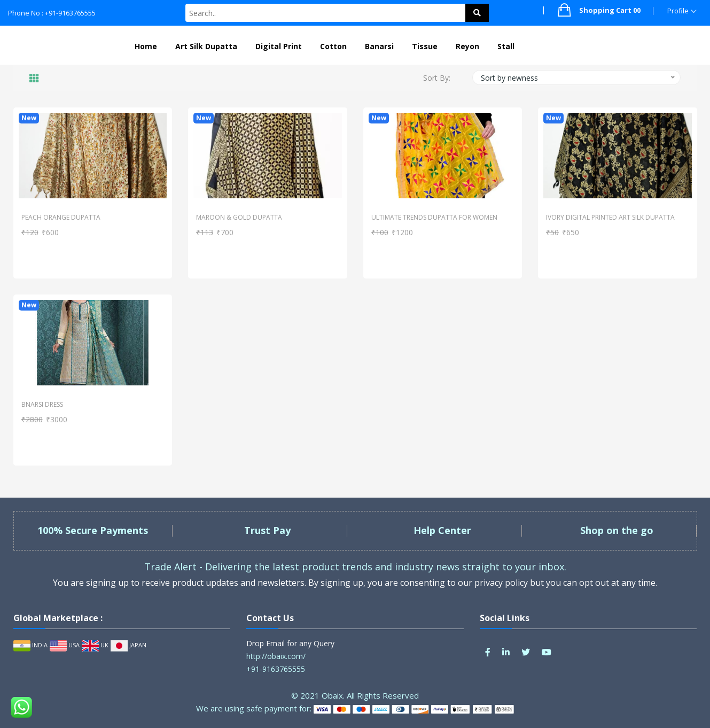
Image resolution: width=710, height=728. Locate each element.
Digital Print (279, 46)
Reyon (467, 46)
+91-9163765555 (276, 669)
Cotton (333, 46)
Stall (506, 46)
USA (65, 645)
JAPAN (128, 645)
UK (95, 645)
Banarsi (379, 46)
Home (146, 46)
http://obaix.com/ (276, 656)
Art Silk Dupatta (206, 46)
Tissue (425, 46)
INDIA (30, 645)
